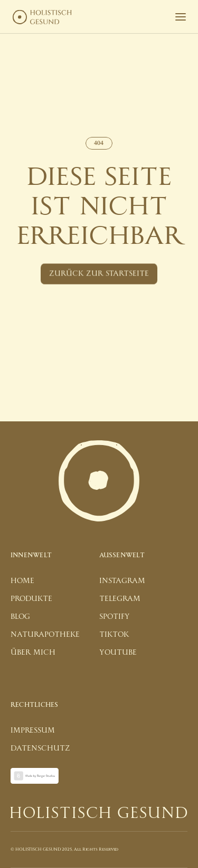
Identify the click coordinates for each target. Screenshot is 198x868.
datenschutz (40, 748)
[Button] (99, 274)
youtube (118, 652)
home (22, 581)
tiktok (114, 634)
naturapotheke (45, 634)
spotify (115, 617)
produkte (31, 599)
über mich (33, 652)
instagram (122, 581)
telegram (120, 599)
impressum (33, 730)
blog (20, 617)
